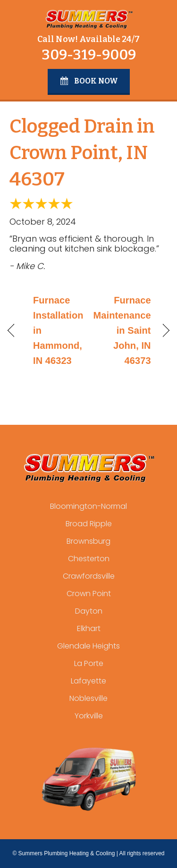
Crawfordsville (89, 576)
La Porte (89, 663)
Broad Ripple (89, 524)
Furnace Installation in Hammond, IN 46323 (58, 330)
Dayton (89, 611)
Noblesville (88, 698)
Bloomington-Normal (88, 506)
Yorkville (89, 716)
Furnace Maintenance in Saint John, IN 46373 (122, 330)
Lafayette (88, 681)
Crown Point (89, 594)
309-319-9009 (89, 55)
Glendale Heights (88, 646)
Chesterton (89, 559)
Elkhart (89, 628)
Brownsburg (88, 541)
